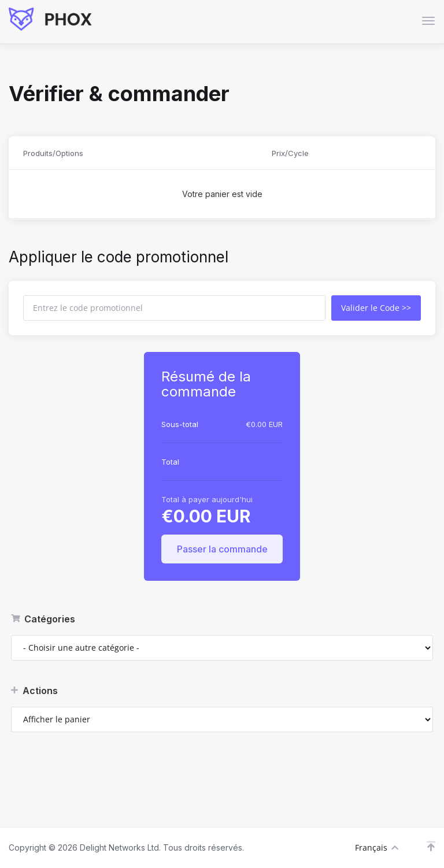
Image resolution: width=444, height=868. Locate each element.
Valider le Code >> (376, 308)
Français (377, 847)
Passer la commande (222, 549)
